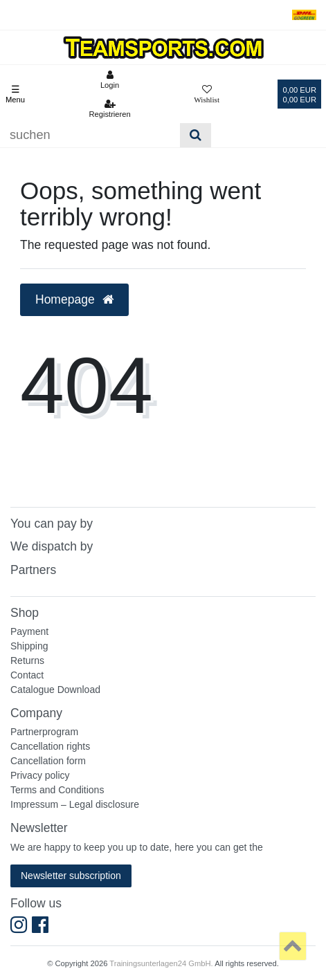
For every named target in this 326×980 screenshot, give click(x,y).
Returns (27, 660)
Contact (27, 675)
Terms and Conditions (57, 790)
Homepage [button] (74, 299)
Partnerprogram (44, 732)
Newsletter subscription (71, 876)
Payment (29, 631)
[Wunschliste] (207, 94)
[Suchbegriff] (90, 135)
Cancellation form (48, 761)
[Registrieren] (109, 109)
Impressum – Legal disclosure (75, 804)
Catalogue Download (55, 690)
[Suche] (196, 135)
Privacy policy (40, 775)
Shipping (29, 646)
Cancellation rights (50, 746)
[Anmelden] (109, 80)
